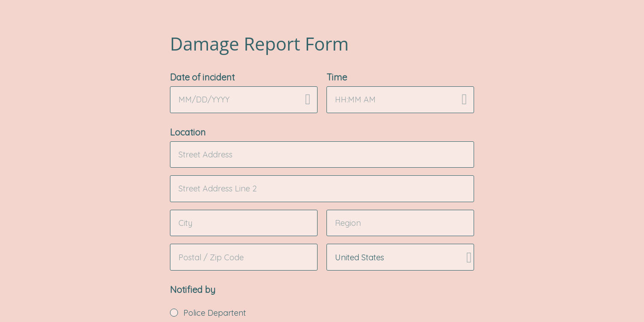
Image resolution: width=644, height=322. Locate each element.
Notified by (193, 290)
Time (337, 77)
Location (188, 132)
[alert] (244, 100)
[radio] (174, 313)
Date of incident (202, 77)
